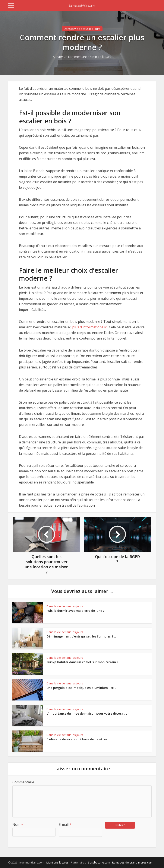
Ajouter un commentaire (70, 57)
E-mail (65, 825)
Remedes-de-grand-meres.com (132, 862)
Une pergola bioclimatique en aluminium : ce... (81, 688)
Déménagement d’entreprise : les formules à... (81, 636)
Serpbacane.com (99, 862)
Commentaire (23, 782)
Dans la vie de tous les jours (82, 29)
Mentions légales (57, 862)
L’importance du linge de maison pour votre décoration (88, 713)
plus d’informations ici (90, 327)
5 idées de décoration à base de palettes (77, 739)
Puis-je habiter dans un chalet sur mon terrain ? (82, 662)
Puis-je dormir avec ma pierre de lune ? (75, 611)
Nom (18, 825)
